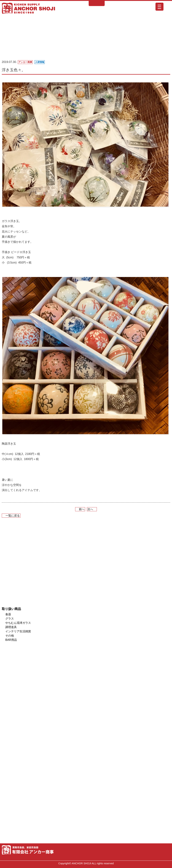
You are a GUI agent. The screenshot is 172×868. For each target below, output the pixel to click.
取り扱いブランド (21, 652)
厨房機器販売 (21, 804)
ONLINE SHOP (21, 592)
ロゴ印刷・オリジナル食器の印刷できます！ (21, 776)
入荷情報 (40, 62)
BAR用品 (11, 640)
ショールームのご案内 (21, 549)
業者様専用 (21, 698)
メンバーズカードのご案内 (21, 669)
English (97, 3)
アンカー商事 (25, 62)
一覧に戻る (13, 516)
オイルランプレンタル (21, 730)
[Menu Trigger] (159, 7)
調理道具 (11, 627)
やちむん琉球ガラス (18, 623)
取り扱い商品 (11, 609)
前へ (82, 509)
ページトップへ (165, 838)
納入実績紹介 (21, 752)
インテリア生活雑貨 (18, 631)
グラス (10, 619)
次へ (90, 509)
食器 (8, 614)
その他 (10, 636)
